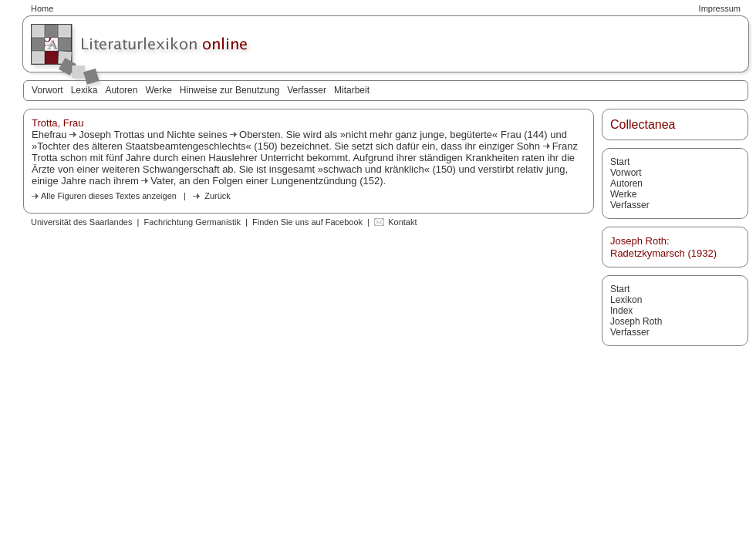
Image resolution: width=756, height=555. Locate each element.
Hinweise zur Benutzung (229, 90)
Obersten (260, 135)
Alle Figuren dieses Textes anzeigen (109, 196)
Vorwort (47, 90)
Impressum (720, 8)
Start (620, 162)
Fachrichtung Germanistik (192, 222)
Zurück (218, 196)
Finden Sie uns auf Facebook (307, 222)
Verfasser (307, 90)
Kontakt (402, 222)
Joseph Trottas (111, 135)
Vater (162, 181)
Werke (158, 90)
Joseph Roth (636, 321)
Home (42, 8)
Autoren (121, 90)
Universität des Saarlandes (81, 222)
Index (621, 311)
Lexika (84, 90)
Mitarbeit (352, 90)
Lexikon (626, 300)
